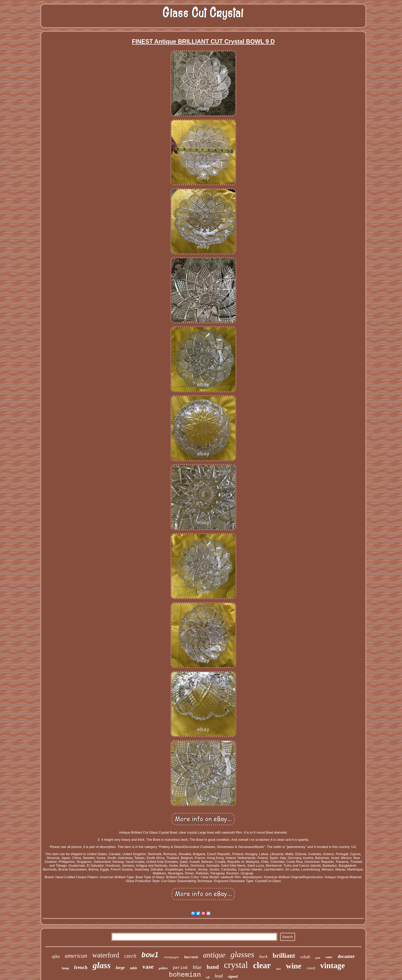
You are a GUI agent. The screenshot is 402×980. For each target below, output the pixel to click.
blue (197, 967)
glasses (242, 954)
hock (263, 957)
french (81, 967)
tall (208, 977)
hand (213, 967)
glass (102, 965)
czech (130, 956)
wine (294, 966)
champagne (172, 957)
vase (148, 967)
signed (233, 977)
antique (214, 955)
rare (279, 969)
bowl (150, 955)
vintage (333, 966)
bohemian (185, 975)
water (329, 957)
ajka (56, 956)
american (76, 956)
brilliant (284, 956)
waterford (106, 955)
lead (219, 976)
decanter (346, 956)
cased (311, 968)
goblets (163, 968)
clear (262, 965)
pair (318, 958)
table (134, 968)
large (120, 968)
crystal (236, 965)
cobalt (305, 957)
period (180, 968)
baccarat (191, 957)
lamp (65, 968)
